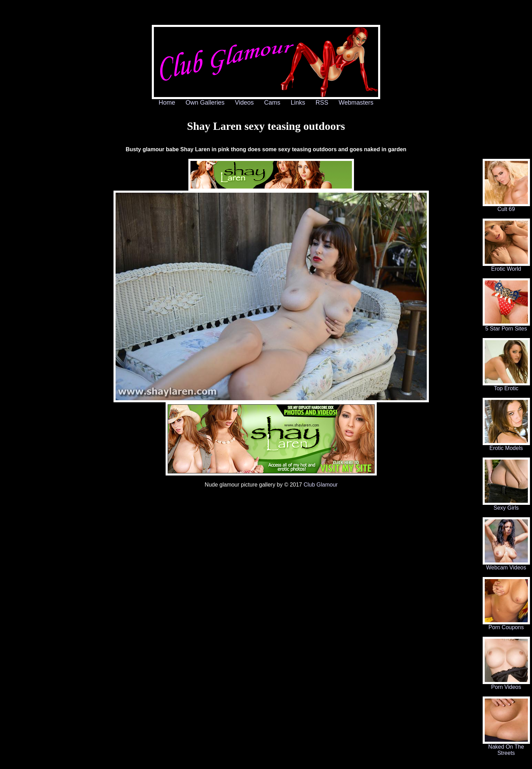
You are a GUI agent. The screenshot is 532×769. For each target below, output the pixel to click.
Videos (244, 103)
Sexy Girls (506, 505)
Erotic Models (506, 446)
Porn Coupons (506, 625)
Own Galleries (205, 103)
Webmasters (356, 103)
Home (167, 103)
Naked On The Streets (506, 747)
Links (298, 103)
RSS (322, 103)
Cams (272, 103)
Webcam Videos (506, 565)
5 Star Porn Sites (506, 326)
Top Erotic (506, 386)
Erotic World (506, 266)
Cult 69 (506, 207)
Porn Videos (506, 685)
